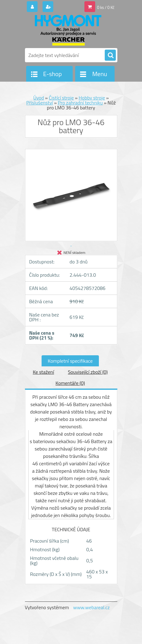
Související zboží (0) (88, 372)
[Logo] (67, 30)
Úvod (39, 98)
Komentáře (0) (70, 383)
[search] (110, 55)
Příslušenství (40, 103)
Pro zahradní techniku (80, 103)
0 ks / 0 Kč (106, 7)
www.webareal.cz (91, 607)
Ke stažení (43, 372)
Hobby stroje (92, 98)
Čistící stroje (61, 98)
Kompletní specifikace (70, 361)
